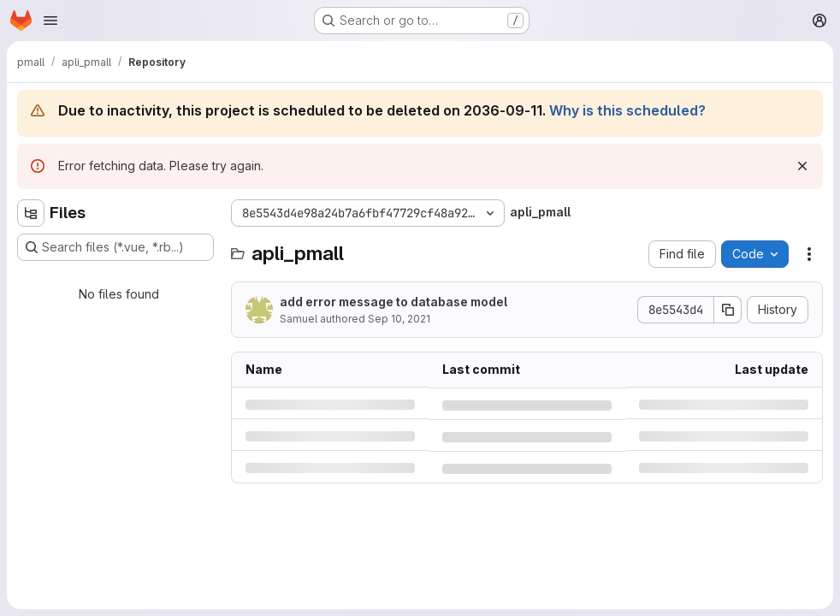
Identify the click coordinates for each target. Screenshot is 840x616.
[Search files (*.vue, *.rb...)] (115, 247)
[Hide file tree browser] (31, 213)
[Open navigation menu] (50, 21)
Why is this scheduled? (627, 110)
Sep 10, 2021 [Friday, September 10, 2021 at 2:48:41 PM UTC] (399, 319)
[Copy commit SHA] (728, 310)
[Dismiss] (802, 166)
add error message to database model (393, 302)
